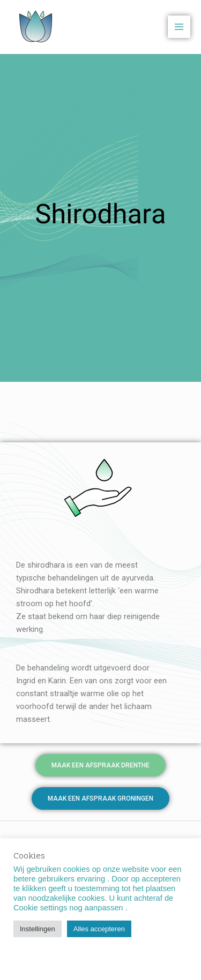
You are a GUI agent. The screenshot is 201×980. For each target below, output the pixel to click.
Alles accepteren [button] (99, 929)
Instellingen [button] (38, 929)
